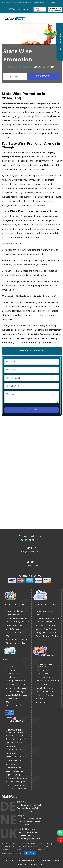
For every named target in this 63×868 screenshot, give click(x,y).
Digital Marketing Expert (17, 643)
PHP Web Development (17, 782)
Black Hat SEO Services (16, 695)
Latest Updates (8, 846)
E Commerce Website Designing (16, 751)
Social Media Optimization (42, 668)
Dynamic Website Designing (14, 744)
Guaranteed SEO (13, 706)
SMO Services (42, 674)
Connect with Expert (60, 43)
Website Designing (15, 732)
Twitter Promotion (44, 691)
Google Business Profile (47, 636)
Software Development (16, 789)
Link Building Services (16, 688)
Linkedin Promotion (45, 684)
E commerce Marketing (16, 618)
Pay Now (30, 853)
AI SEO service (12, 699)
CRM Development (14, 767)
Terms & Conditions (29, 843)
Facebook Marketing (45, 677)
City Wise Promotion (45, 622)
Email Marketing (13, 629)
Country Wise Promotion (47, 629)
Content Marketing (14, 691)
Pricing (18, 853)
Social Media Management (42, 700)
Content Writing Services (17, 622)
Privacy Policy (47, 843)
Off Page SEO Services (16, 684)
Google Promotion (23, 67)
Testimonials (7, 850)
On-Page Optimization (16, 681)
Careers (19, 850)
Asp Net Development (16, 785)
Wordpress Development (18, 778)
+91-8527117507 (30, 565)
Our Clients (46, 846)
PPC (8, 636)
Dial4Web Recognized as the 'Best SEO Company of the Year (30, 3)
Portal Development (15, 757)
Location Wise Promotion (48, 618)
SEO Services (12, 667)
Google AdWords (14, 625)
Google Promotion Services (45, 613)
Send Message (32, 410)
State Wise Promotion (46, 625)
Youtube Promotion (45, 688)
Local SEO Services (15, 677)
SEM (8, 702)
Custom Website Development (13, 762)
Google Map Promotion (47, 632)
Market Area (7, 853)
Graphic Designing (14, 771)
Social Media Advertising (47, 681)
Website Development (16, 736)
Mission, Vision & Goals (28, 846)
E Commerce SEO (14, 674)
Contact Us (30, 850)
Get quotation (43, 76)
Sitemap (42, 850)
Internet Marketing (14, 611)
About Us (14, 843)
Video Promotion (14, 615)
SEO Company (12, 670)
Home (10, 67)
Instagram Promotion (46, 695)
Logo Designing (13, 775)
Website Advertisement (17, 640)
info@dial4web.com (30, 552)
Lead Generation (14, 632)
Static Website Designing (17, 739)
